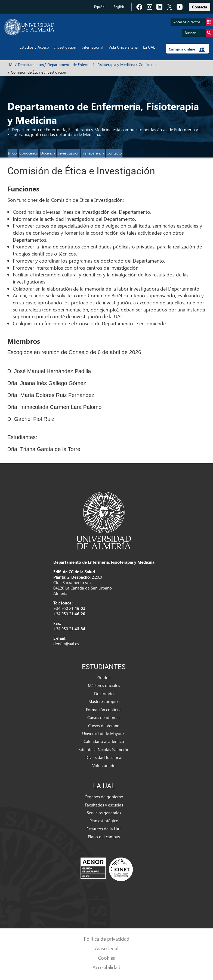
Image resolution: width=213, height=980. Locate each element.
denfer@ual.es (66, 644)
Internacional (92, 47)
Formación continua (104, 710)
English (119, 7)
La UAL (149, 47)
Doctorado (104, 694)
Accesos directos (193, 22)
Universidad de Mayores (104, 733)
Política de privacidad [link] (107, 939)
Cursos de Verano (104, 726)
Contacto (114, 153)
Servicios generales (104, 813)
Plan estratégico (104, 821)
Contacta (200, 7)
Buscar (199, 33)
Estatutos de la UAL (104, 829)
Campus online (187, 49)
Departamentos (31, 64)
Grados (104, 678)
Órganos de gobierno (104, 797)
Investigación (65, 47)
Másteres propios (104, 701)
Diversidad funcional (104, 757)
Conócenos (148, 64)
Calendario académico (104, 741)
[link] (200, 6)
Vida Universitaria (123, 47)
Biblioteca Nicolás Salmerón (104, 749)
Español (100, 7)
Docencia (48, 153)
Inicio (13, 153)
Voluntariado (104, 765)
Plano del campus (104, 837)
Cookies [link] (107, 958)
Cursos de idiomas (104, 717)
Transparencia (93, 153)
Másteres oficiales (104, 685)
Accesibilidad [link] (107, 967)
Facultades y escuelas (104, 805)
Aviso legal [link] (107, 948)
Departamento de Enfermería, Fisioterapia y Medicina (91, 64)
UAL (11, 64)
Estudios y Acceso (34, 47)
